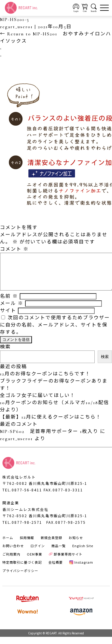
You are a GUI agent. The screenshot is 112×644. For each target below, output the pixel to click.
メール (12, 311)
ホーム (8, 545)
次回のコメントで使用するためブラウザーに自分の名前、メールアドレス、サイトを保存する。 (55, 332)
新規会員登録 (51, 545)
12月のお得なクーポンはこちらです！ (45, 381)
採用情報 (27, 545)
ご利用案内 (11, 561)
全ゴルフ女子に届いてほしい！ (38, 403)
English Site (83, 553)
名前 (9, 303)
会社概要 (56, 569)
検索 (5, 354)
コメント (14, 249)
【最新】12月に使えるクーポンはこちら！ (51, 424)
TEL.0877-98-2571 (22, 529)
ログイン (38, 553)
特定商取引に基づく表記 (22, 569)
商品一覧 (59, 553)
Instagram (81, 569)
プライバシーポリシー (20, 578)
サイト (8, 318)
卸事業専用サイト (66, 561)
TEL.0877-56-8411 (22, 497)
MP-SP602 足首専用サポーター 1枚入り (49, 439)
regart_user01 (16, 27)
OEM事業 (34, 561)
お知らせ (76, 545)
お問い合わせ (13, 553)
